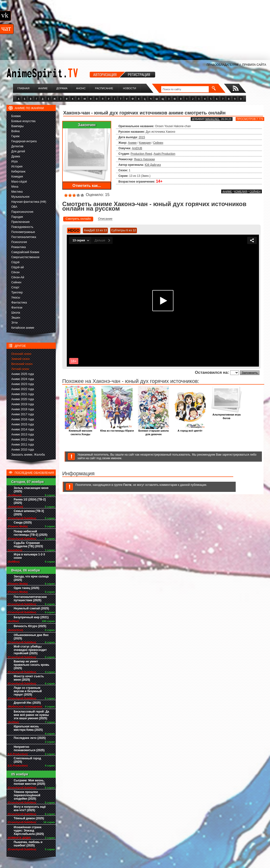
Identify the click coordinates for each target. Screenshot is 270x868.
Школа (16, 313)
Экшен (16, 318)
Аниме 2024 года (23, 379)
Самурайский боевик (25, 252)
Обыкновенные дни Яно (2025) (31, 637)
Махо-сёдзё (19, 182)
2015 (142, 137)
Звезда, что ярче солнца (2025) (31, 578)
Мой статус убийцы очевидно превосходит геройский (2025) (30, 650)
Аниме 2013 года (23, 434)
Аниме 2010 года (23, 450)
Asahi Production (164, 154)
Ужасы (16, 297)
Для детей (18, 151)
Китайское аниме (23, 328)
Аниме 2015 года (23, 424)
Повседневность (22, 227)
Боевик (16, 116)
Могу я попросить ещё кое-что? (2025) (30, 809)
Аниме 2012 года (23, 440)
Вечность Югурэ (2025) (30, 626)
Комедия (17, 177)
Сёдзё (15, 262)
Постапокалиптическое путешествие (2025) (30, 599)
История (17, 166)
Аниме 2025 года (23, 374)
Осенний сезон (21, 354)
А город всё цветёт (190, 429)
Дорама (62, 88)
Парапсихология (22, 212)
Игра (14, 161)
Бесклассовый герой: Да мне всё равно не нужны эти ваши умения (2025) (31, 715)
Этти (14, 323)
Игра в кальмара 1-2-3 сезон (29, 556)
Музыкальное (20, 197)
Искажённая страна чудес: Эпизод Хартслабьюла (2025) (29, 831)
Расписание (104, 88)
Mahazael (212, 119)
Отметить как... (87, 186)
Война (15, 131)
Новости (129, 88)
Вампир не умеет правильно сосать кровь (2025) (31, 665)
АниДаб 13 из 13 (95, 230)
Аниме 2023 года (23, 384)
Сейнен (16, 282)
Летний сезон (20, 369)
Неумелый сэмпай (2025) (31, 608)
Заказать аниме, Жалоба (28, 455)
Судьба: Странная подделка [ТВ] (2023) (28, 545)
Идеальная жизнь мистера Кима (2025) (28, 728)
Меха (15, 187)
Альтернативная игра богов (227, 415)
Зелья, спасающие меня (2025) (31, 490)
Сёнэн (15, 272)
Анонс (81, 88)
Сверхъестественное (25, 257)
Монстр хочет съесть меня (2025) (29, 678)
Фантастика (19, 303)
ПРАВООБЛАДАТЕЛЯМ (222, 65)
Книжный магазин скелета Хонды (80, 431)
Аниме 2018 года (23, 409)
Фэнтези (17, 308)
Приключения (20, 222)
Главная (23, 88)
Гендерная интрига (24, 141)
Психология (19, 242)
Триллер (17, 292)
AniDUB (137, 148)
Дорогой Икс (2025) (27, 703)
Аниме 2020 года (23, 399)
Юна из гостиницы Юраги (117, 429)
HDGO (74, 230)
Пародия (17, 217)
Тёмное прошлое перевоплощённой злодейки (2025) (27, 795)
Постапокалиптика (24, 237)
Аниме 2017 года (23, 414)
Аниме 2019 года (23, 404)
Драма (16, 156)
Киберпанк (18, 172)
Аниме (43, 88)
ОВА (14, 207)
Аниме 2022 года (23, 389)
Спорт (15, 287)
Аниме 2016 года (23, 419)
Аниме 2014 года (23, 429)
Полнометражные (23, 232)
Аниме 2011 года (23, 445)
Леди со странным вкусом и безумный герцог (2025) (28, 691)
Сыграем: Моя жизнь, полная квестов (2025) (29, 782)
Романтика (18, 247)
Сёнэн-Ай (18, 277)
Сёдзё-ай (18, 267)
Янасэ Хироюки (144, 159)
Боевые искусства (23, 121)
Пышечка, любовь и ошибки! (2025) (28, 844)
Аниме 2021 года (23, 394)
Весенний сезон (22, 364)
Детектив (17, 146)
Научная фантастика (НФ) (29, 202)
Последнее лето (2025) (30, 738)
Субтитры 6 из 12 (124, 230)
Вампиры (17, 126)
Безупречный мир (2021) (31, 617)
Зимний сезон (21, 359)
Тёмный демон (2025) (29, 818)
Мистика (17, 192)
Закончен (87, 125)
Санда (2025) (23, 523)
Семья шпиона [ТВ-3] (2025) (29, 513)
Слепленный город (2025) (27, 760)
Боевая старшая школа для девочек (153, 431)
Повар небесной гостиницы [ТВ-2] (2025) (31, 533)
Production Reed (141, 154)
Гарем (15, 136)
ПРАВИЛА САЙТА (254, 65)
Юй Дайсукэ (153, 165)
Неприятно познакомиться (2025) (29, 749)
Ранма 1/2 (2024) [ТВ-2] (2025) (30, 501)
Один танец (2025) (26, 588)
